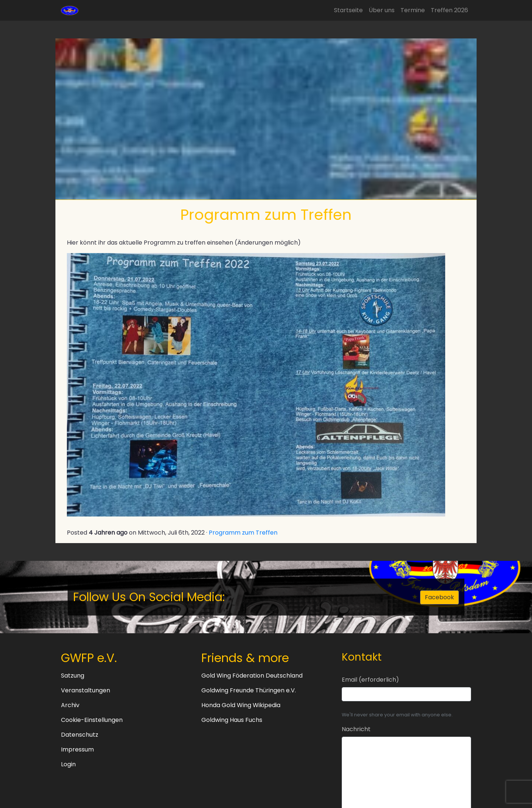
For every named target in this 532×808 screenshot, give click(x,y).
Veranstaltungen (86, 690)
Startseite (348, 10)
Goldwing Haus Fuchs (232, 720)
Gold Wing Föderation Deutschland (252, 676)
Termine (413, 10)
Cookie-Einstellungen (92, 720)
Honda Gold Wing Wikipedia (241, 705)
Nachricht (356, 729)
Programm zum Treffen (243, 533)
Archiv (70, 705)
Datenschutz (80, 735)
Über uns (382, 10)
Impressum (77, 749)
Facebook (439, 597)
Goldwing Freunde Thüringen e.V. (249, 690)
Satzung (73, 676)
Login (68, 764)
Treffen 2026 (449, 10)
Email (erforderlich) (370, 680)
